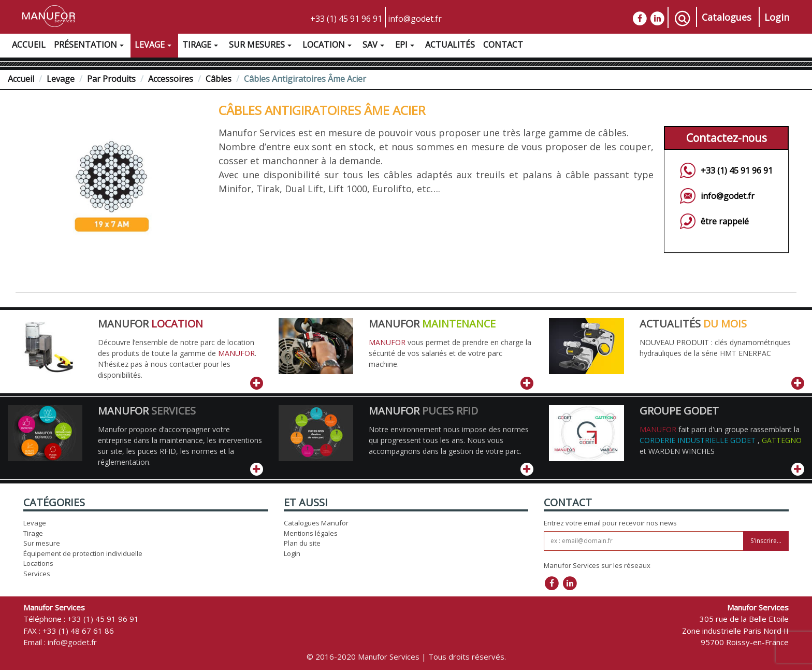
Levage (154, 46)
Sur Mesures (262, 46)
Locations (38, 563)
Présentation (90, 46)
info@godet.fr (415, 19)
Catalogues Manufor (316, 523)
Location (328, 46)
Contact (503, 45)
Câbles (219, 79)
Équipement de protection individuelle (83, 553)
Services (37, 574)
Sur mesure (42, 543)
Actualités (450, 45)
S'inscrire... (766, 541)
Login (777, 17)
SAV (375, 46)
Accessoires (171, 79)
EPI (406, 46)
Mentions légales (311, 533)
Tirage (201, 46)
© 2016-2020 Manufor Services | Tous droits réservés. (406, 657)
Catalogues (727, 17)
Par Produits (111, 79)
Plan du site (302, 543)
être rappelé (725, 221)
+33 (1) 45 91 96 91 (346, 19)
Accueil (29, 45)
